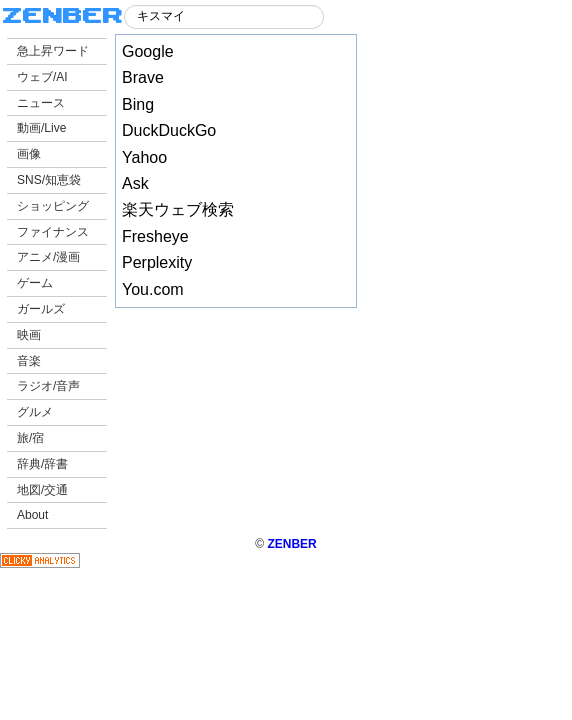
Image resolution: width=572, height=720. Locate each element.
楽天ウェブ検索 (178, 209)
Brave (143, 77)
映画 (29, 335)
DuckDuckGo (169, 130)
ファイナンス (53, 232)
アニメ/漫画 (48, 257)
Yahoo (144, 157)
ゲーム (35, 283)
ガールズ (41, 309)
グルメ (35, 412)
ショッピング (53, 206)
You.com (153, 289)
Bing (138, 104)
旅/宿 (30, 438)
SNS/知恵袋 (49, 180)
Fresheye (155, 236)
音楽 (29, 361)
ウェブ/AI (42, 77)
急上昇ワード (53, 51)
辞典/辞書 (42, 464)
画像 (29, 154)
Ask (135, 183)
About (32, 515)
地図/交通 (42, 490)
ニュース (41, 103)
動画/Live (41, 128)
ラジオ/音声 (48, 386)
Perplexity (157, 262)
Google (148, 51)
